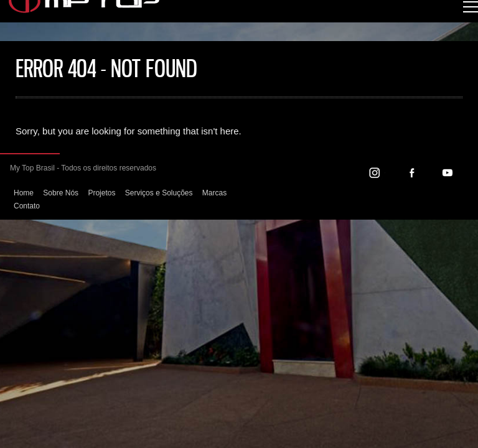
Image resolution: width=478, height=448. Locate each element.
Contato (27, 206)
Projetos (101, 193)
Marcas (214, 193)
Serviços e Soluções (159, 193)
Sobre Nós (61, 193)
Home (24, 193)
